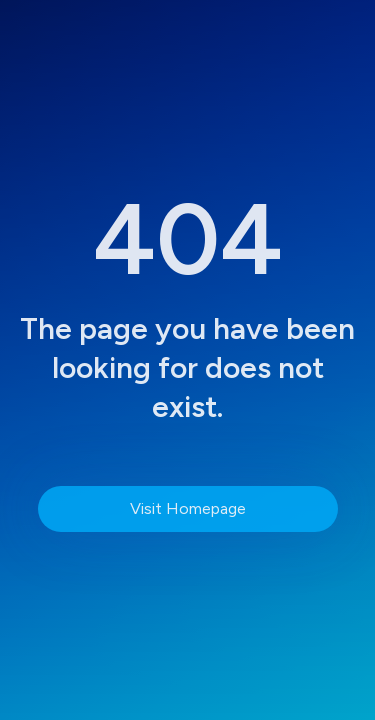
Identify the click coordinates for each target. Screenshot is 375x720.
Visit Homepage (188, 508)
